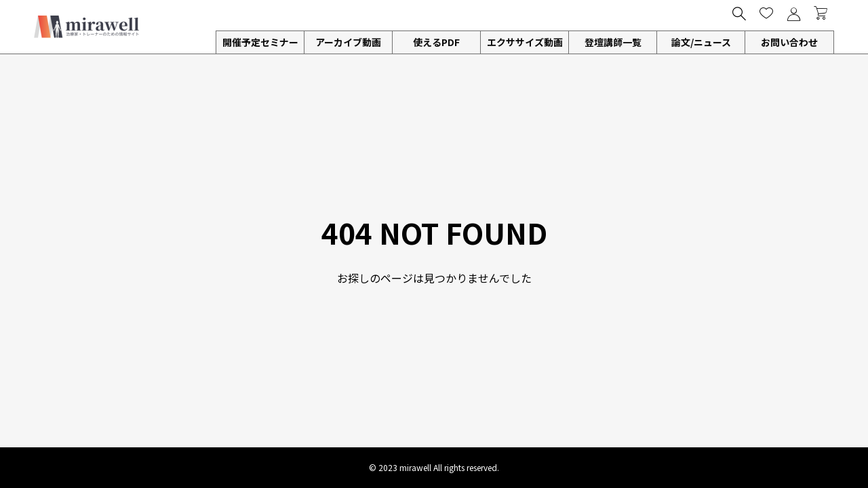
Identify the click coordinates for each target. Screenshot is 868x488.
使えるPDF (436, 42)
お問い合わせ (789, 42)
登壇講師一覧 (613, 42)
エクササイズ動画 (525, 42)
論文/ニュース (701, 42)
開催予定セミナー (260, 42)
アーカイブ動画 (348, 42)
